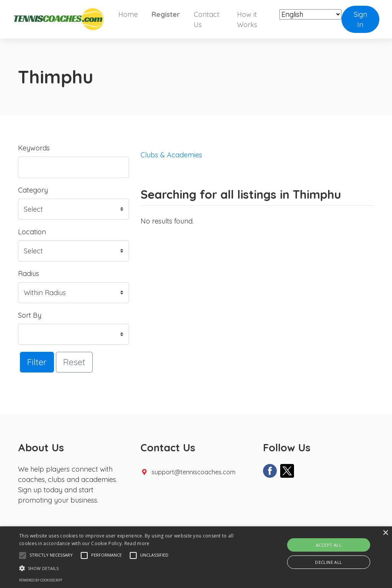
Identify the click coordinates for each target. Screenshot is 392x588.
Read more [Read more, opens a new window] (137, 543)
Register (166, 14)
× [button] (385, 533)
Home (128, 14)
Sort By (30, 315)
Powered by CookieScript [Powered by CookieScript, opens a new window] (41, 580)
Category (33, 190)
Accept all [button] (329, 545)
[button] (23, 555)
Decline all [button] (328, 562)
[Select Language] (310, 14)
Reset (74, 362)
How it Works (247, 20)
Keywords (34, 148)
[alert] (196, 557)
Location (32, 232)
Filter (37, 362)
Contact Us (207, 20)
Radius (29, 274)
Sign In (360, 20)
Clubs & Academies (171, 155)
